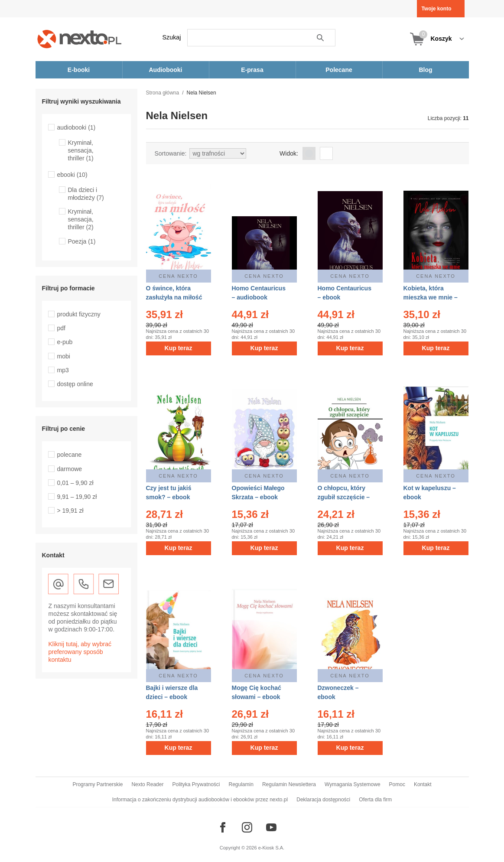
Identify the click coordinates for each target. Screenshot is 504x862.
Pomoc (397, 784)
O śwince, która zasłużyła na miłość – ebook (174, 297)
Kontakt (423, 784)
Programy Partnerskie (98, 784)
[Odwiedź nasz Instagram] (247, 827)
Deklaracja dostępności (323, 800)
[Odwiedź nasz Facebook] (223, 827)
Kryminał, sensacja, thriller (81, 150)
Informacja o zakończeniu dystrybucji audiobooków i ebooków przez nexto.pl (200, 800)
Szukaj (172, 37)
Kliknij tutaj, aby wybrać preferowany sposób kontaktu (80, 652)
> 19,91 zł (70, 511)
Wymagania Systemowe (353, 784)
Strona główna (163, 93)
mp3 (63, 370)
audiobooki (76, 127)
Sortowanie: (171, 153)
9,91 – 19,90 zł (77, 497)
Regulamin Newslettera (289, 784)
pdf (61, 328)
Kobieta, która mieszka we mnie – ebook (431, 297)
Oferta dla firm (375, 800)
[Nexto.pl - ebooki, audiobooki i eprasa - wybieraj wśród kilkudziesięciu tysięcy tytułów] (80, 39)
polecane (70, 455)
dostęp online (75, 384)
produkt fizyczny (79, 314)
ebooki (72, 175)
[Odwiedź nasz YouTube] (271, 827)
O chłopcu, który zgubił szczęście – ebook (344, 497)
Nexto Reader (147, 784)
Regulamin (241, 784)
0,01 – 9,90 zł (75, 483)
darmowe (70, 469)
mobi (64, 356)
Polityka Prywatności (196, 784)
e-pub (65, 342)
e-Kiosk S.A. (272, 848)
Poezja (82, 241)
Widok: (289, 153)
